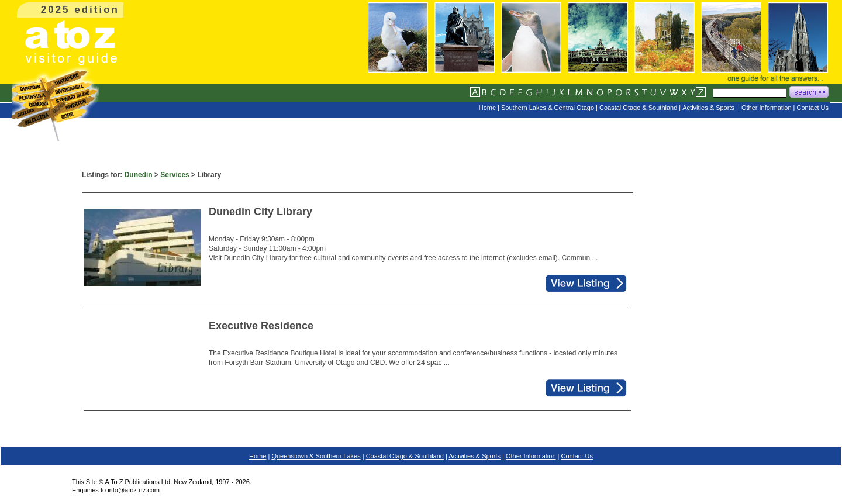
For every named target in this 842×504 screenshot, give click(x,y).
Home (258, 456)
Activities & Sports (475, 456)
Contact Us (577, 456)
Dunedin (139, 175)
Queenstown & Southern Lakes (316, 456)
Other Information (531, 456)
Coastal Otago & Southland (405, 456)
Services (175, 175)
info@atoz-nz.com (134, 490)
